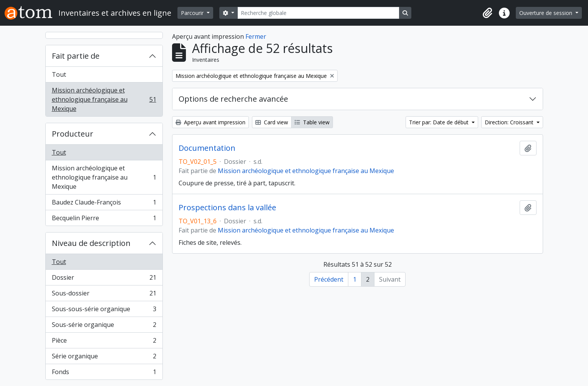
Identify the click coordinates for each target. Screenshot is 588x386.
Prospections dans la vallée (227, 208)
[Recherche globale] (318, 13)
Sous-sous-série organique (104, 311)
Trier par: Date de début (440, 122)
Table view (312, 122)
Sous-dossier (104, 295)
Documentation (207, 148)
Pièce (104, 342)
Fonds (104, 373)
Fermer (256, 36)
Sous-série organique (104, 326)
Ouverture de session (547, 13)
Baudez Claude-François (104, 204)
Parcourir (193, 13)
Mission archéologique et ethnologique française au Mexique (104, 99)
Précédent (329, 279)
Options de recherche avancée (233, 99)
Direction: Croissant (510, 122)
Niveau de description (91, 243)
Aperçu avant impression (210, 122)
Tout (59, 74)
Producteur (73, 134)
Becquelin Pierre (104, 219)
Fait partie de (76, 56)
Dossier (104, 279)
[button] (487, 13)
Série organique (104, 358)
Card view (272, 122)
